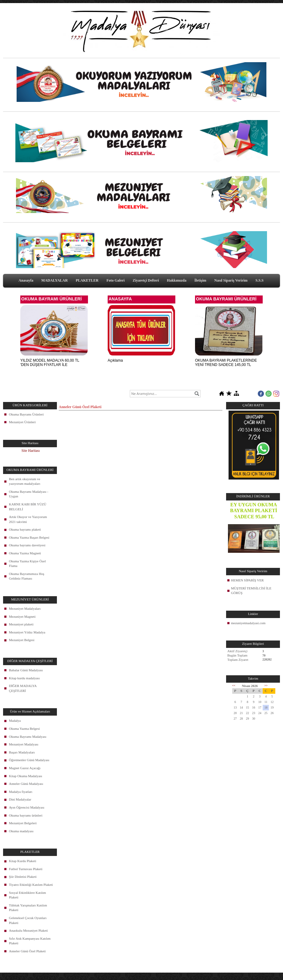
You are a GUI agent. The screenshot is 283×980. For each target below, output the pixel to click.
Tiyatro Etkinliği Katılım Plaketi (31, 885)
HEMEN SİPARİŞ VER (247, 580)
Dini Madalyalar (20, 799)
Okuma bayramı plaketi (25, 529)
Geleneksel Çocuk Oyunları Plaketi (28, 920)
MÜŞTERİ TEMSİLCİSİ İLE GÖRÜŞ (251, 591)
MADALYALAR (54, 280)
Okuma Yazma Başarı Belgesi (29, 537)
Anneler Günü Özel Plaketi (27, 951)
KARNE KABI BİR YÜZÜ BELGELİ (28, 507)
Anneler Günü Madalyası (26, 784)
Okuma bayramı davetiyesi (27, 545)
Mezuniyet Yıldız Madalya (27, 632)
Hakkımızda (177, 280)
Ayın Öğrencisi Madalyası (27, 807)
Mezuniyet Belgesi (22, 640)
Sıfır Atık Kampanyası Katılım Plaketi (30, 941)
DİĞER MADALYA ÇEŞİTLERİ (23, 688)
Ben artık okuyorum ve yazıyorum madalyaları (25, 481)
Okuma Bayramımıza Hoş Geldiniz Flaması (27, 576)
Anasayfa (26, 280)
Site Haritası (31, 451)
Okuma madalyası (21, 831)
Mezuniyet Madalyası (24, 744)
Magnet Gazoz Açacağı (25, 768)
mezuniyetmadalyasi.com (248, 623)
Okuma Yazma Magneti (25, 553)
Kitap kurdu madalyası (24, 678)
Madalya (15, 721)
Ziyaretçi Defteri (146, 280)
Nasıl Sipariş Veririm (231, 280)
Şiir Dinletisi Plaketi (23, 877)
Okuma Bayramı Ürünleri (26, 414)
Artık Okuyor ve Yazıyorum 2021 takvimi (28, 519)
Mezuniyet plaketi (21, 624)
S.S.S (260, 280)
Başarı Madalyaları (22, 752)
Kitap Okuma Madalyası (26, 776)
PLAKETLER (87, 280)
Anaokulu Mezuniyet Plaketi (28, 930)
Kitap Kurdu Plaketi (23, 861)
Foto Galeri (116, 280)
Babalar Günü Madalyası (26, 670)
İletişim (200, 280)
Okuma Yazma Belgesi (24, 729)
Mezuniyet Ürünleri (22, 422)
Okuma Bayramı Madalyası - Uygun (29, 494)
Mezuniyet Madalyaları (25, 608)
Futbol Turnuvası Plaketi (26, 869)
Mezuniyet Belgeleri (23, 823)
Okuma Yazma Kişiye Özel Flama (27, 564)
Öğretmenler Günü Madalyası (29, 760)
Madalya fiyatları (21, 792)
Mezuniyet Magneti (22, 617)
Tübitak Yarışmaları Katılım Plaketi (28, 908)
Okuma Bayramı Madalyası (28, 737)
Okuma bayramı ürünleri (26, 815)
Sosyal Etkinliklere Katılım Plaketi (27, 895)
